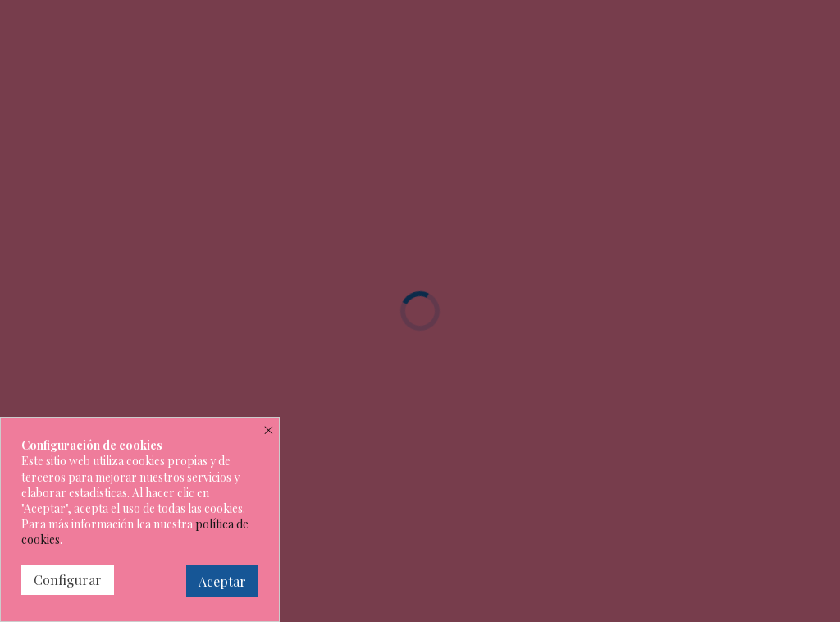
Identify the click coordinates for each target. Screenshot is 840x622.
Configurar (68, 580)
